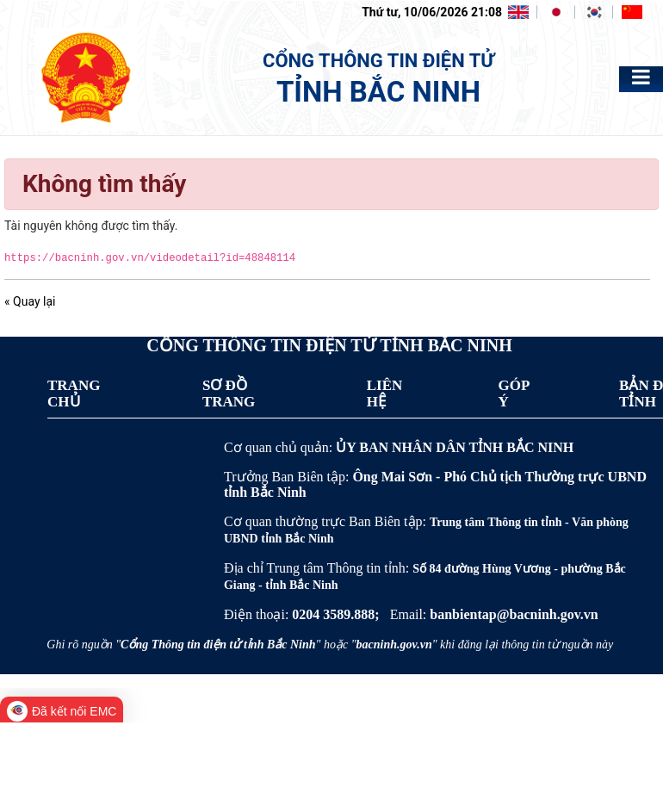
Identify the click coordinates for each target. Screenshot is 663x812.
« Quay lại (30, 301)
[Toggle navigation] (641, 77)
